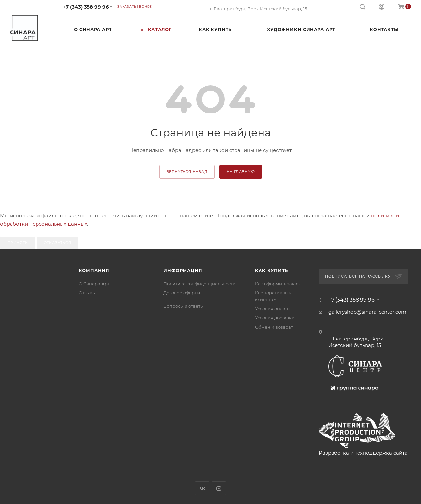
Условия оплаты (273, 309)
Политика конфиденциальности (199, 284)
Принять (18, 243)
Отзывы (87, 293)
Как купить (271, 270)
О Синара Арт (94, 284)
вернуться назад (187, 172)
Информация (183, 270)
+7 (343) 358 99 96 (86, 7)
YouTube (219, 488)
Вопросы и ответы (184, 306)
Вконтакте (202, 488)
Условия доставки (275, 318)
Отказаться (58, 243)
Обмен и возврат (274, 327)
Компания (94, 270)
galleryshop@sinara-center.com (367, 312)
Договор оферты (182, 293)
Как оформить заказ (277, 284)
